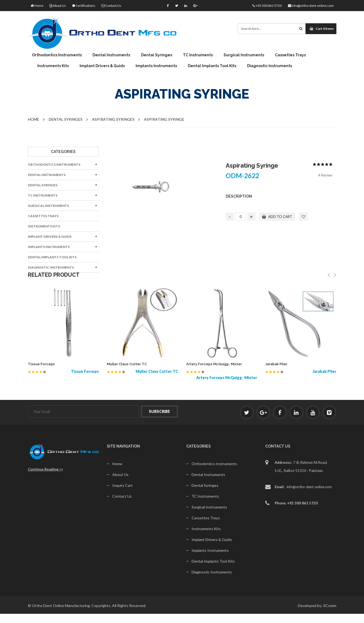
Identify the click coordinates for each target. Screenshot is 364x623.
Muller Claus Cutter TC (127, 364)
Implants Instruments (156, 66)
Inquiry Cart (122, 485)
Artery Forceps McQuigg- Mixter (214, 364)
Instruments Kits (53, 66)
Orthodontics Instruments (57, 55)
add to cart (277, 217)
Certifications (84, 6)
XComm (330, 606)
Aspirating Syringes (113, 119)
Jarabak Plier (276, 364)
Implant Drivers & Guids (102, 66)
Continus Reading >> (45, 469)
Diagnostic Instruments (270, 66)
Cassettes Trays (290, 55)
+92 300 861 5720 (267, 6)
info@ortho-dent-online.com (311, 6)
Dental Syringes (157, 55)
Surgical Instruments (244, 55)
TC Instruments (198, 55)
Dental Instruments (111, 55)
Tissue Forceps (41, 364)
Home (37, 6)
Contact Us (111, 6)
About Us (58, 6)
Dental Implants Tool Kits (212, 66)
